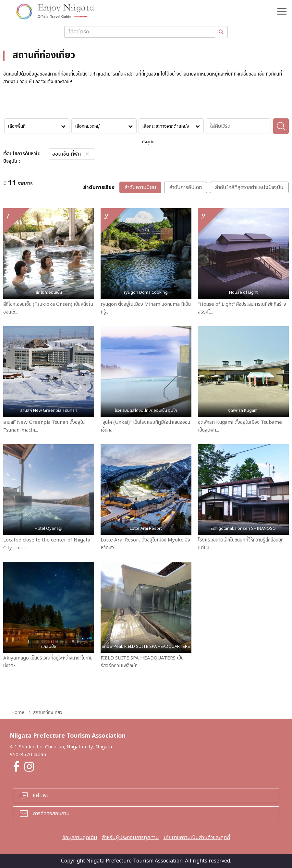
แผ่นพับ (41, 796)
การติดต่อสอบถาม (51, 814)
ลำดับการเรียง (99, 188)
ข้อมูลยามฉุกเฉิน (80, 838)
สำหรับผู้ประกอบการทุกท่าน (130, 838)
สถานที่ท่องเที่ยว (48, 713)
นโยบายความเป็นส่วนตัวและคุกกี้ (197, 838)
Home (18, 713)
